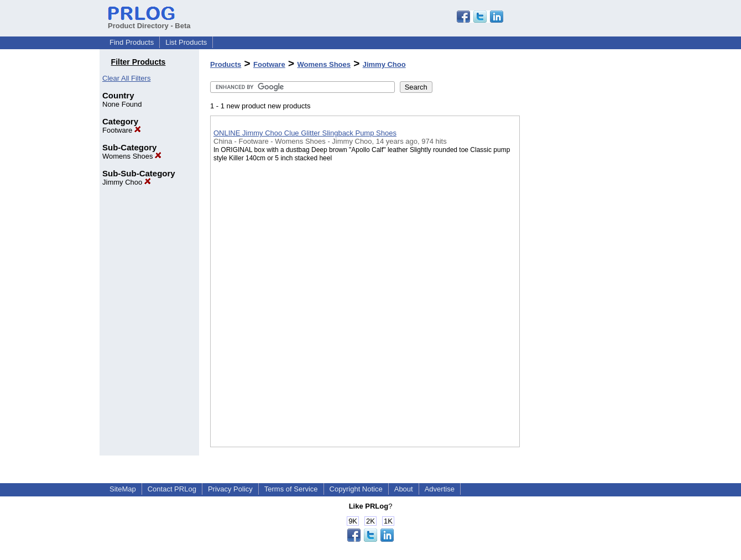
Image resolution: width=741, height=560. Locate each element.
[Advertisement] (575, 287)
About (404, 489)
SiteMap (123, 489)
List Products (186, 42)
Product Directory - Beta (149, 22)
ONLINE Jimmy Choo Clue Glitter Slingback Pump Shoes (305, 133)
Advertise (440, 489)
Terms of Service (291, 489)
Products (226, 64)
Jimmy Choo (127, 182)
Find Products (132, 42)
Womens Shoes (132, 156)
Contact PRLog (172, 489)
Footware (122, 130)
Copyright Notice (356, 489)
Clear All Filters (126, 78)
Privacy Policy (230, 489)
